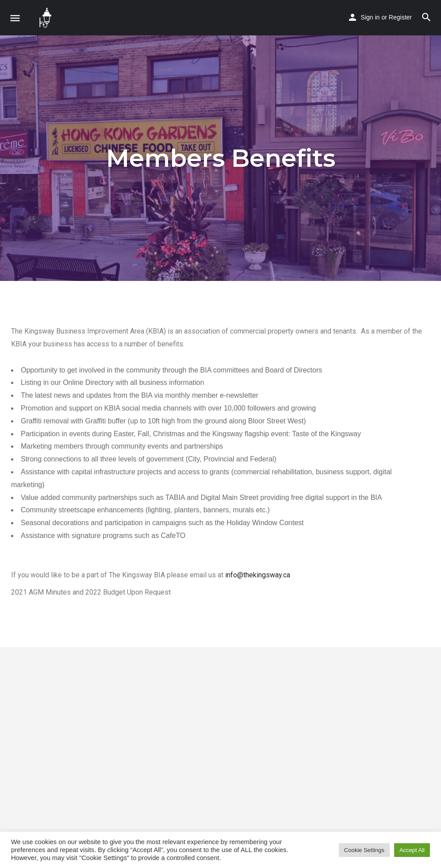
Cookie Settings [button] (364, 850)
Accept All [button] (412, 850)
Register (400, 17)
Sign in (370, 17)
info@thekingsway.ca (258, 575)
